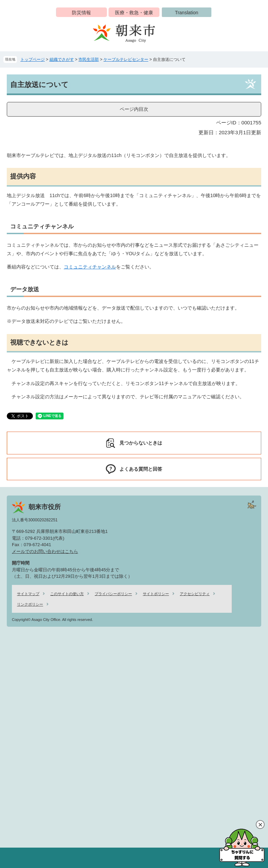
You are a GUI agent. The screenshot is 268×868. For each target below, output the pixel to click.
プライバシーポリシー (113, 594)
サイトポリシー (156, 594)
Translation (187, 13)
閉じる (260, 824)
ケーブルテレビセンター (126, 59)
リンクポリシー (30, 604)
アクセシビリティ (195, 594)
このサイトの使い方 (67, 594)
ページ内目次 (134, 109)
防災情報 (81, 13)
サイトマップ (28, 594)
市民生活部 (89, 59)
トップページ (33, 59)
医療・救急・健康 (134, 13)
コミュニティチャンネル (90, 267)
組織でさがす (62, 59)
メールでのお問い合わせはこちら (45, 551)
